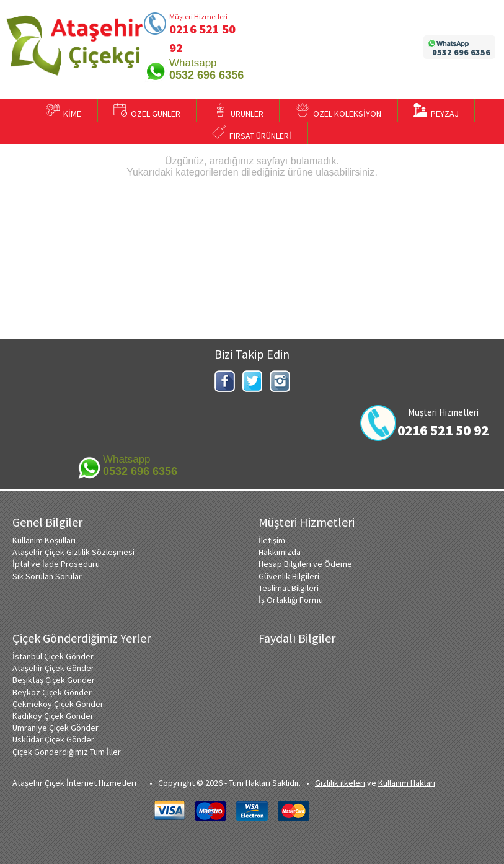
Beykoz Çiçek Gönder (52, 692)
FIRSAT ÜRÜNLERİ (252, 133)
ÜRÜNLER (238, 111)
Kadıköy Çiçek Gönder (53, 716)
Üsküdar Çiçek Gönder (53, 739)
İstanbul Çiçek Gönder (53, 656)
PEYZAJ (436, 111)
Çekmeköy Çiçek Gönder (58, 704)
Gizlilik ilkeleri (340, 783)
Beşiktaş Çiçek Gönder (54, 680)
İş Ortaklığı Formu (291, 600)
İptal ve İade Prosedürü (56, 564)
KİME (64, 111)
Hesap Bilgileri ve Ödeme (305, 564)
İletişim (272, 540)
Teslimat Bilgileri (289, 588)
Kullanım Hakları (407, 783)
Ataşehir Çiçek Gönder (53, 668)
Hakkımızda (280, 552)
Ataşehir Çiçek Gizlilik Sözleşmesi (73, 552)
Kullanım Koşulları (44, 540)
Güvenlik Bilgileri (289, 576)
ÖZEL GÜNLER (147, 111)
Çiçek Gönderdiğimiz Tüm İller (67, 752)
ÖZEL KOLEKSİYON (338, 111)
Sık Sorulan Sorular (47, 576)
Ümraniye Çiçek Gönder (55, 728)
